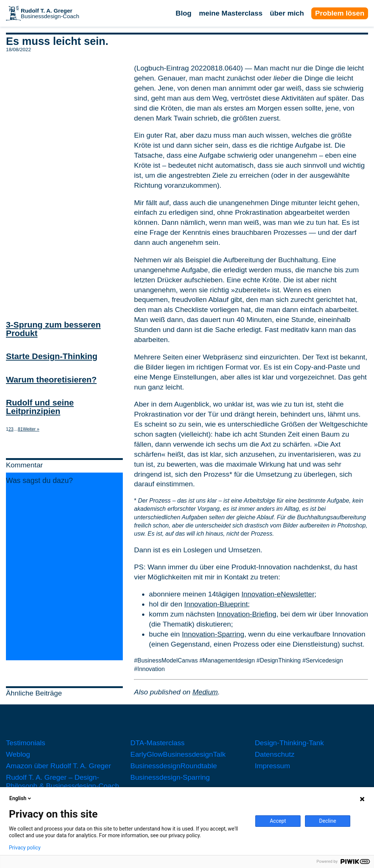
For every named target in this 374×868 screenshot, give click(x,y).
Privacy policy (25, 848)
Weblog (18, 754)
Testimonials (26, 743)
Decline (328, 821)
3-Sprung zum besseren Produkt (53, 329)
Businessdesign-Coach (50, 14)
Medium (205, 692)
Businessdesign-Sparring (170, 777)
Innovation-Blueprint (216, 604)
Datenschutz (275, 754)
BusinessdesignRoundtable (173, 766)
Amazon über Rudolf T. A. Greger (58, 766)
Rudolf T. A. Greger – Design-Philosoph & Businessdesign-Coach (63, 782)
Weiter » (31, 429)
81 (20, 429)
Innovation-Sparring (213, 634)
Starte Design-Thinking (52, 356)
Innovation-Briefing (247, 614)
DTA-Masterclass (157, 743)
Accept (278, 821)
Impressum (273, 766)
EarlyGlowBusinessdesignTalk (178, 754)
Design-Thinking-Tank (289, 743)
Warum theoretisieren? (51, 380)
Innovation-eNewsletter (278, 594)
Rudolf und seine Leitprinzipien (40, 407)
